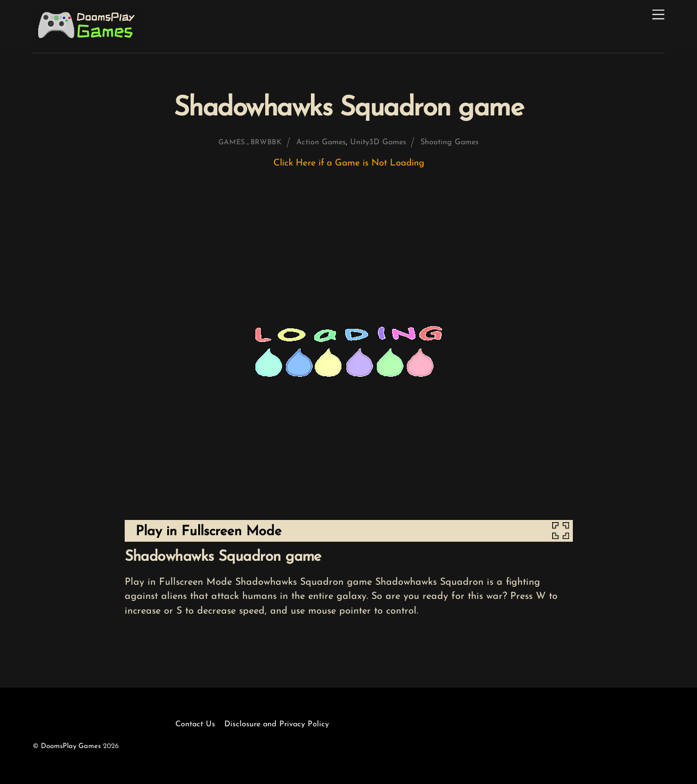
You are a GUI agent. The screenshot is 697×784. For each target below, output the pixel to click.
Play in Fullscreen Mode (209, 532)
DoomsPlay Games (71, 746)
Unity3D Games (378, 142)
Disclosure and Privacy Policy (277, 724)
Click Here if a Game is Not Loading (349, 163)
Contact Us (195, 724)
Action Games (321, 142)
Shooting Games (450, 142)
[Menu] (658, 15)
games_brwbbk (250, 142)
